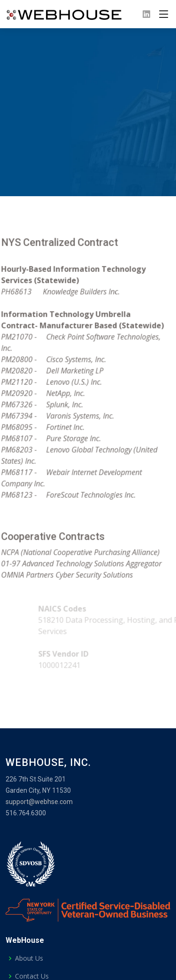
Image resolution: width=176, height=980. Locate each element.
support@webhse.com (39, 802)
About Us (29, 958)
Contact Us (32, 976)
